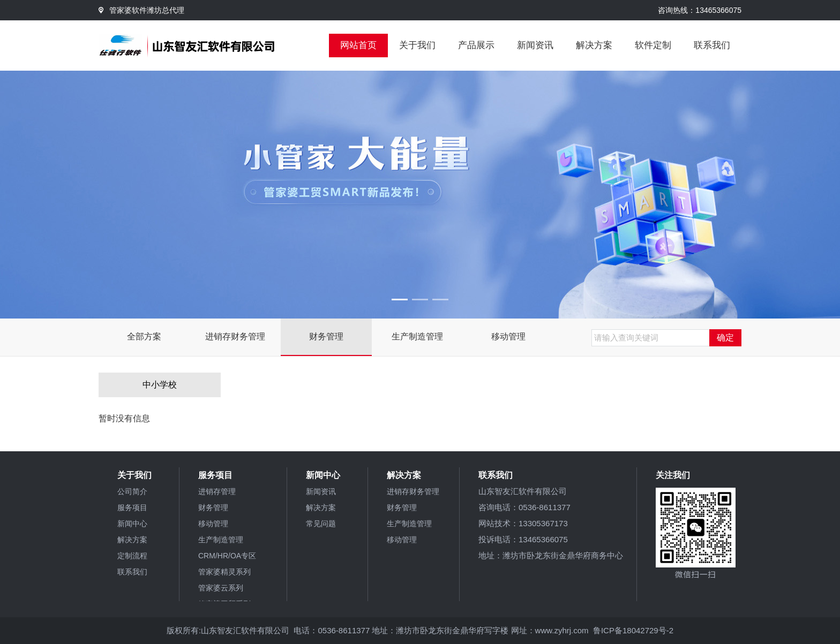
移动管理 (508, 336)
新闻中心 (132, 524)
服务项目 (132, 507)
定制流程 (132, 556)
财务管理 (326, 336)
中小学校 (160, 385)
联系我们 (712, 45)
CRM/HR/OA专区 (227, 556)
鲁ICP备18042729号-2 (633, 630)
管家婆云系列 (221, 588)
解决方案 (594, 45)
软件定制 (653, 45)
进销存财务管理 (235, 336)
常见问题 (321, 524)
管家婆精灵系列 (224, 572)
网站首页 (358, 45)
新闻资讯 (535, 45)
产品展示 (476, 45)
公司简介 (132, 491)
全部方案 (144, 336)
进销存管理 (217, 491)
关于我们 (417, 45)
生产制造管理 (417, 336)
